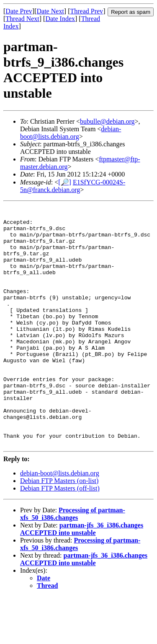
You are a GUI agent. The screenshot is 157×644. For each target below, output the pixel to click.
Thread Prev (86, 11)
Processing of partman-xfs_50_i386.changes (73, 562)
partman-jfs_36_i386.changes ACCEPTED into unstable (82, 577)
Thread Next (22, 19)
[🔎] (65, 182)
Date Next (50, 11)
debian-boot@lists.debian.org (71, 133)
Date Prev (19, 11)
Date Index (60, 19)
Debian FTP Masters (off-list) (60, 536)
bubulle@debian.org (107, 121)
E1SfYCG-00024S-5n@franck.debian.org (73, 186)
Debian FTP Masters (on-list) (59, 528)
